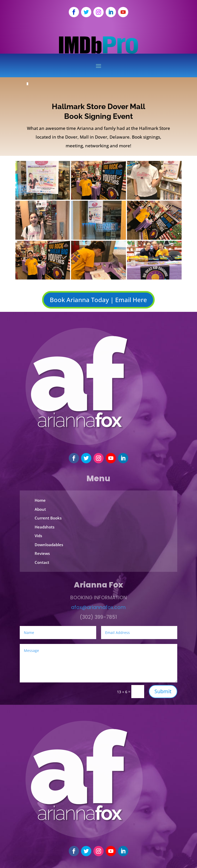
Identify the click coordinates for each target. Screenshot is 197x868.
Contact (42, 562)
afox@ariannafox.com (98, 607)
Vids (38, 536)
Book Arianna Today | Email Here (98, 300)
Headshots (45, 527)
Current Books (48, 518)
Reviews (42, 553)
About (40, 509)
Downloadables (49, 545)
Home (40, 500)
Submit (163, 691)
